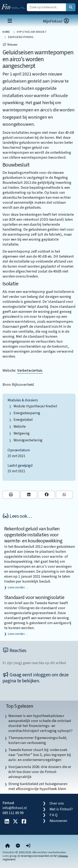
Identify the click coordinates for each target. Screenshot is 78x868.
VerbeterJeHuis (30, 370)
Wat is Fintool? (61, 809)
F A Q (54, 815)
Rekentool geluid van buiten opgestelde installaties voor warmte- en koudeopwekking (33, 535)
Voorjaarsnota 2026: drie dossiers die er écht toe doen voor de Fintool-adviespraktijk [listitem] (40, 772)
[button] (28, 846)
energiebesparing (27, 413)
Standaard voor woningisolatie (34, 597)
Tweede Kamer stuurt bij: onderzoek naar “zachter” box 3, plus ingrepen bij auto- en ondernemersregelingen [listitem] (40, 755)
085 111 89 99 (13, 813)
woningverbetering (28, 440)
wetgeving (22, 433)
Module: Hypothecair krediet (35, 406)
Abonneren (58, 821)
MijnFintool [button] (56, 21)
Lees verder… (18, 587)
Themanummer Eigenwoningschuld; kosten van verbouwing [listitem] (38, 740)
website (20, 427)
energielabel (23, 420)
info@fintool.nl (15, 808)
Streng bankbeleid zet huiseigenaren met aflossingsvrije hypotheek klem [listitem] (38, 786)
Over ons (57, 803)
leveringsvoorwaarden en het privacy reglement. (35, 858)
